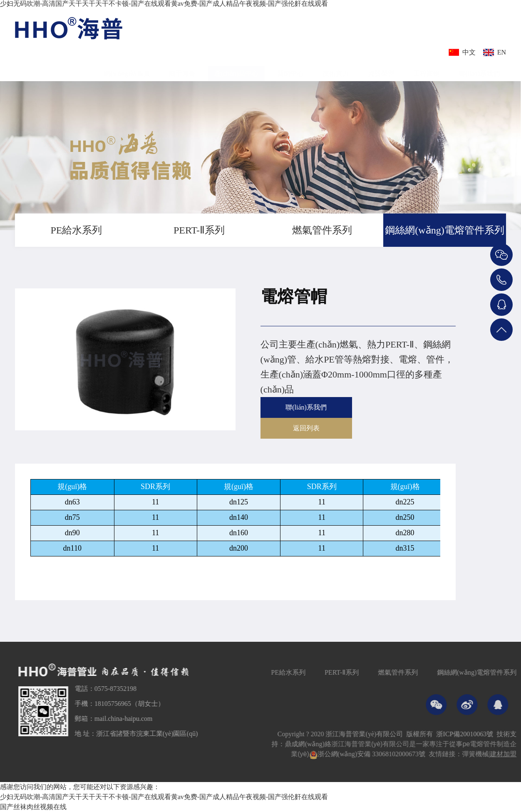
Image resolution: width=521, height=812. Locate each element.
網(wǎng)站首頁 (127, 68)
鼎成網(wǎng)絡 (346, 744)
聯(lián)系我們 (479, 68)
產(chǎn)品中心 (237, 68)
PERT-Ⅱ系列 (199, 230)
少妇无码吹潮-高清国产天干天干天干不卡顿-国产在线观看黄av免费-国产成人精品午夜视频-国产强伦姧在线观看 (164, 4)
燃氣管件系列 (322, 230)
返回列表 (306, 428)
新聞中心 (290, 68)
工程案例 (427, 68)
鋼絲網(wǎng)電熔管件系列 (444, 230)
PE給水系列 (76, 230)
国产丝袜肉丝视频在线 (33, 807)
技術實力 (336, 68)
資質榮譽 (381, 68)
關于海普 (182, 68)
